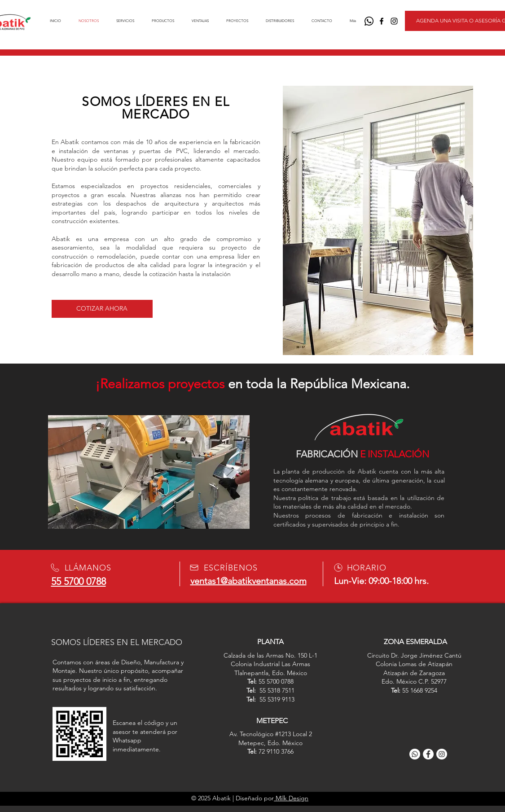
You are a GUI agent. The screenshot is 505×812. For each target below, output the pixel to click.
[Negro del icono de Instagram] (394, 21)
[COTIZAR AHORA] (102, 309)
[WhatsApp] (369, 21)
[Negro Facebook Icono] (382, 21)
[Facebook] (428, 754)
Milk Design (291, 798)
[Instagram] (442, 754)
